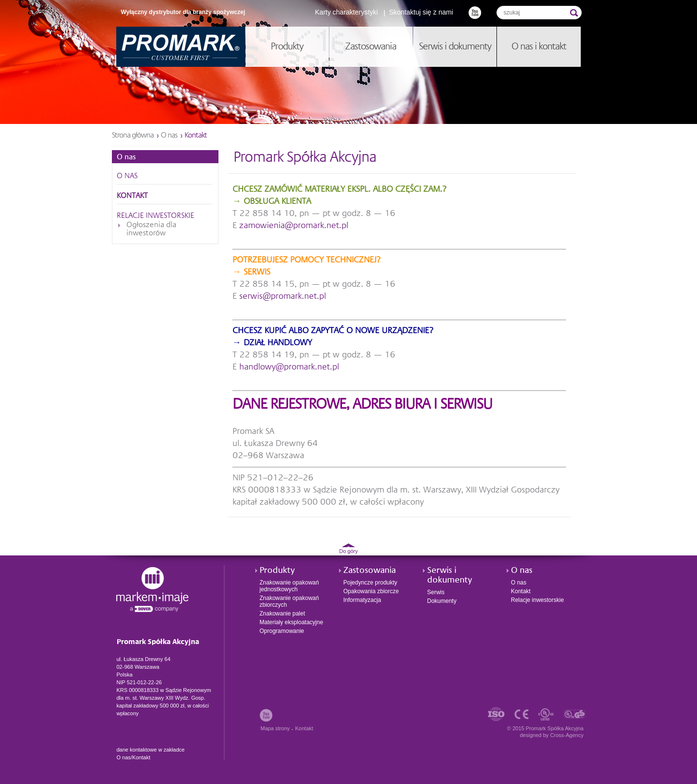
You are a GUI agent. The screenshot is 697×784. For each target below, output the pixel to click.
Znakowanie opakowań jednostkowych (289, 586)
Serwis (436, 592)
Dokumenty (442, 601)
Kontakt (132, 196)
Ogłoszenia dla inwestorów (151, 229)
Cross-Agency (567, 735)
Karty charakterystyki (346, 12)
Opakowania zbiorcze (371, 591)
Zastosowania (370, 570)
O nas (169, 136)
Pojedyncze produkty (370, 583)
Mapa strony (275, 728)
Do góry (348, 551)
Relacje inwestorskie (155, 216)
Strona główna (133, 136)
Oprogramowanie (282, 631)
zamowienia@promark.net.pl (294, 226)
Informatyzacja (362, 600)
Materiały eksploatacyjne (291, 622)
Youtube (475, 12)
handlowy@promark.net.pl (289, 367)
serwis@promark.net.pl (283, 296)
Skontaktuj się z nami (421, 12)
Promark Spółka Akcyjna (181, 47)
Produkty (277, 570)
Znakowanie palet (282, 614)
